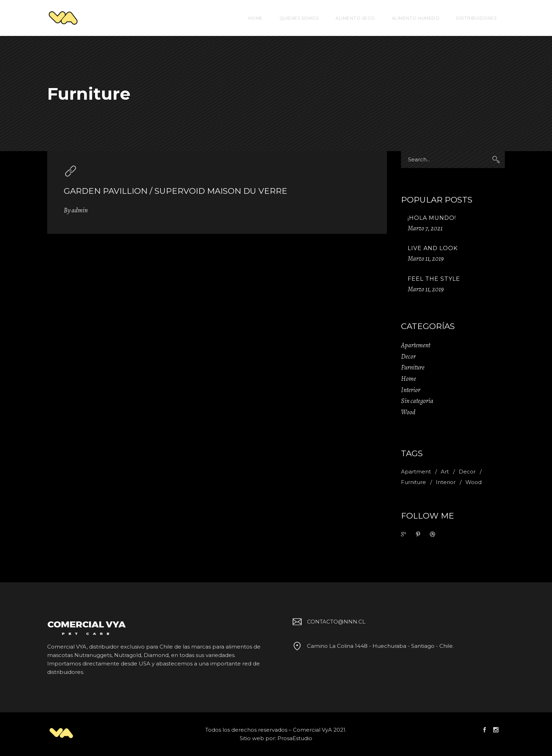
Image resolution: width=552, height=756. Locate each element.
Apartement (416, 345)
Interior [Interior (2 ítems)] (446, 482)
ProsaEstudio (295, 738)
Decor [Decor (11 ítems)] (467, 472)
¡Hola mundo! (432, 218)
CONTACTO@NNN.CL (328, 622)
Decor (408, 357)
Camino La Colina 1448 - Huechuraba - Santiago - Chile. (372, 646)
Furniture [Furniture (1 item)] (413, 482)
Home (409, 379)
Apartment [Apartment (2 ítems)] (416, 472)
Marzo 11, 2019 (426, 259)
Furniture (413, 367)
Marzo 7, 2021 (425, 228)
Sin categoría (417, 401)
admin (80, 210)
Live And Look (433, 248)
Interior (411, 390)
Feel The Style (434, 279)
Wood (408, 412)
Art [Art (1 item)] (445, 472)
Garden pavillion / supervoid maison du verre (175, 191)
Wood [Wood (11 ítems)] (473, 482)
